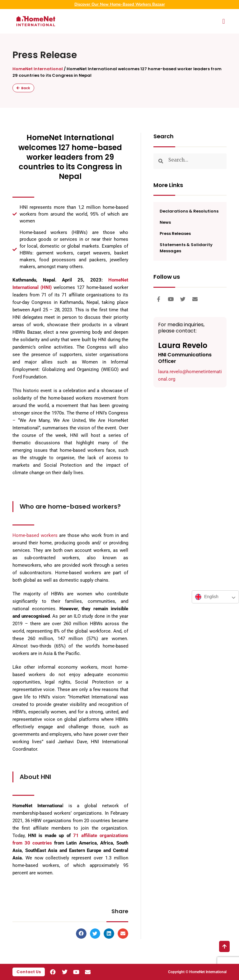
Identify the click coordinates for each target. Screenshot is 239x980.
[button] (224, 21)
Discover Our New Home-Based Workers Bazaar (120, 4)
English (207, 597)
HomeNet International (38, 69)
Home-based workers (35, 535)
